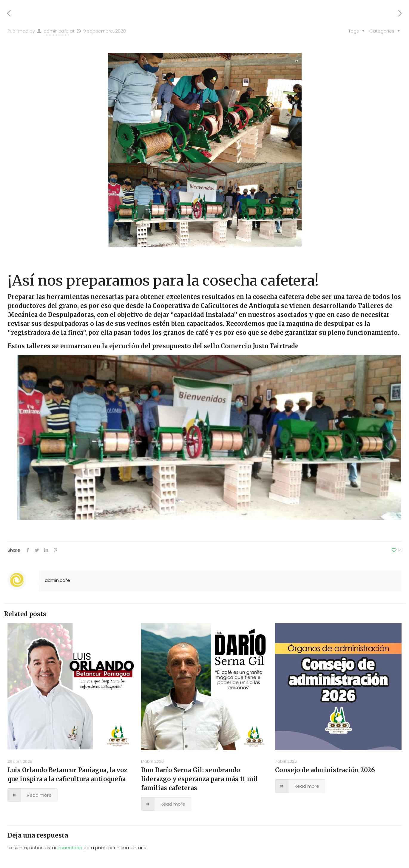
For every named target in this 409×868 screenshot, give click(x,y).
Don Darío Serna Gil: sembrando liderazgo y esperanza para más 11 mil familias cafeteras (200, 779)
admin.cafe (56, 31)
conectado (70, 848)
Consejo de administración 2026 (325, 770)
